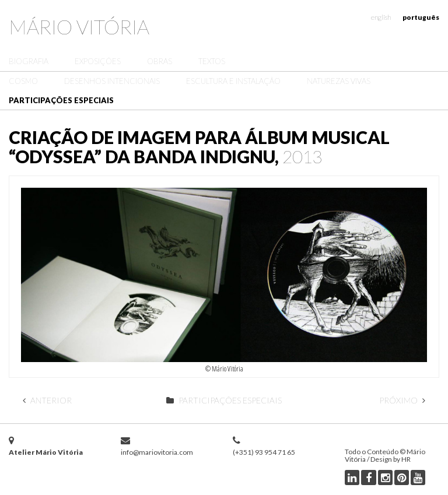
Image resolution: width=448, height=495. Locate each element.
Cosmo (23, 81)
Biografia (29, 61)
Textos (212, 61)
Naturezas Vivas (339, 81)
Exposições (98, 61)
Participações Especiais (61, 100)
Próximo (402, 400)
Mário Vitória (79, 27)
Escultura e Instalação (233, 81)
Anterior (47, 400)
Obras (160, 61)
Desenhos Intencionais (112, 81)
